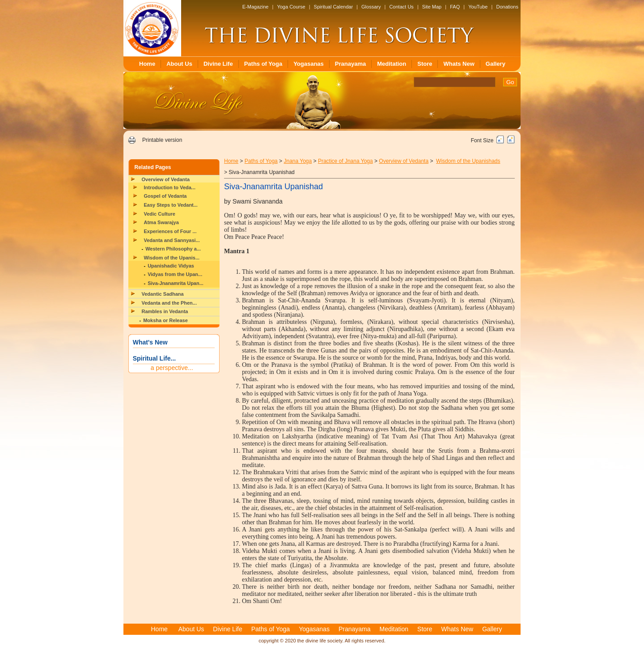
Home (147, 64)
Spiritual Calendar (333, 7)
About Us (179, 64)
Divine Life (218, 64)
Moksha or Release (165, 320)
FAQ (455, 7)
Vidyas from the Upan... (175, 274)
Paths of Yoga (263, 64)
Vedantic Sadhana (163, 294)
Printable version (162, 140)
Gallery (496, 64)
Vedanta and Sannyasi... (172, 240)
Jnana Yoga (298, 161)
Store (425, 64)
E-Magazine (256, 7)
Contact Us (401, 7)
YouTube (478, 7)
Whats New (459, 64)
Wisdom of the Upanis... (172, 258)
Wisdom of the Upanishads (468, 161)
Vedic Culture (160, 214)
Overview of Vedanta (166, 179)
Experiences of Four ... (170, 231)
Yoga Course (291, 7)
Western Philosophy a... (173, 249)
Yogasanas (309, 64)
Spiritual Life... (154, 358)
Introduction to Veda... (170, 187)
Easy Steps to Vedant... (171, 205)
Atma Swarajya (161, 222)
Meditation (392, 64)
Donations (507, 7)
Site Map (432, 7)
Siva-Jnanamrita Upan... (176, 283)
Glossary (371, 7)
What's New (150, 342)
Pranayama (350, 64)
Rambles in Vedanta (165, 311)
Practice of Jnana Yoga (345, 161)
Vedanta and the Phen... (169, 303)
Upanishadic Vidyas (171, 266)
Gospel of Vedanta (165, 196)
